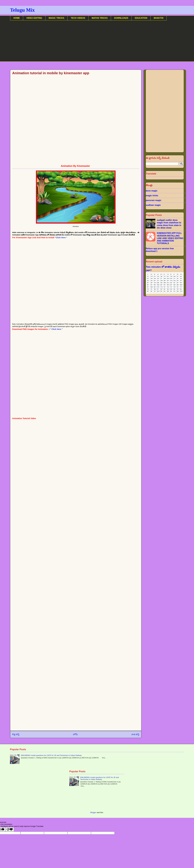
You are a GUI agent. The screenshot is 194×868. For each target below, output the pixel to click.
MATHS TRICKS (100, 18)
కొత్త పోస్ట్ (16, 734)
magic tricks (152, 196)
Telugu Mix (22, 10)
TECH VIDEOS (78, 18)
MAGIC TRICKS (56, 18)
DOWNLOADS (121, 18)
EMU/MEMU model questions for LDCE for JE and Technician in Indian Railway (51, 755)
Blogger (93, 812)
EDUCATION (141, 18)
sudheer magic (153, 205)
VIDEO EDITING (34, 18)
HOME (17, 18)
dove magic (152, 191)
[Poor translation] (10, 829)
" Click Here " (56, 329)
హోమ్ (75, 734)
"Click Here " (61, 237)
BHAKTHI (159, 18)
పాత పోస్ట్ (135, 734)
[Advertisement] (90, 43)
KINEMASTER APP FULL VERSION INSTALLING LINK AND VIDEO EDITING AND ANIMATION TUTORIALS (170, 238)
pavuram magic (154, 200)
